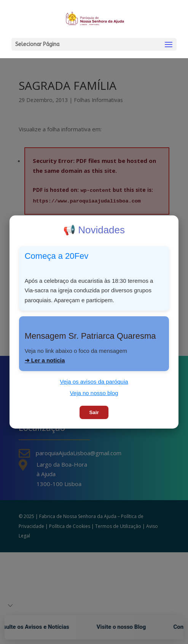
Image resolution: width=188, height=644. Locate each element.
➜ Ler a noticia (45, 360)
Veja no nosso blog (94, 393)
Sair (94, 412)
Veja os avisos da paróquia (94, 382)
